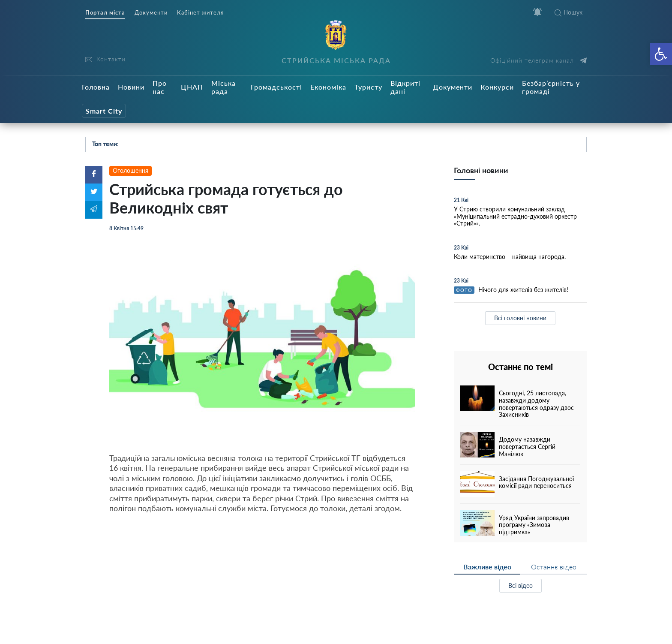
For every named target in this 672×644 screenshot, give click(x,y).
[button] (661, 54)
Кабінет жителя (200, 13)
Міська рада (223, 87)
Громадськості (276, 87)
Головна (96, 87)
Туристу (368, 87)
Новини (131, 87)
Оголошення (130, 170)
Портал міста (105, 13)
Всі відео (520, 585)
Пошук (568, 12)
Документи (151, 13)
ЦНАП (192, 87)
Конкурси (497, 87)
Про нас (160, 87)
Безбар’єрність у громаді (551, 87)
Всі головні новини (520, 318)
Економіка (328, 87)
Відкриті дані (405, 87)
